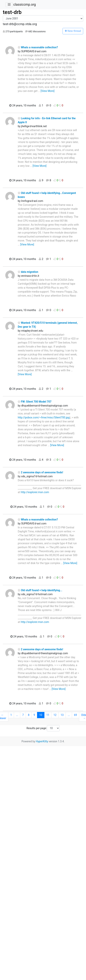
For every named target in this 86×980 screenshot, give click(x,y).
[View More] (48, 91)
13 (62, 715)
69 (75, 715)
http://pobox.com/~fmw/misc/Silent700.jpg (44, 417)
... (17, 715)
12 (55, 715)
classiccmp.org (24, 5)
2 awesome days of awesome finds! (40, 472)
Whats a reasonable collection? (38, 47)
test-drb (12, 12)
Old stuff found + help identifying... (40, 590)
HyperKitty (42, 741)
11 (48, 715)
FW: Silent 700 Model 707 (35, 402)
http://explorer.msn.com (35, 492)
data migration (28, 272)
